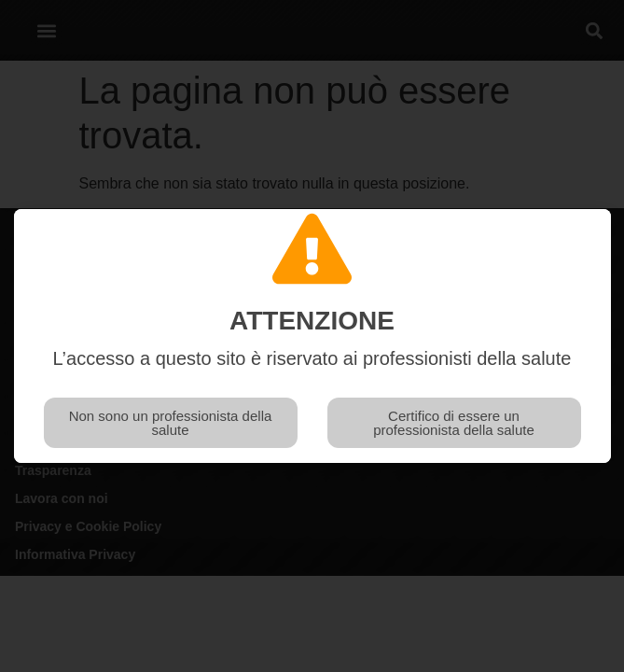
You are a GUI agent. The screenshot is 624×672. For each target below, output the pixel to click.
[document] (312, 336)
